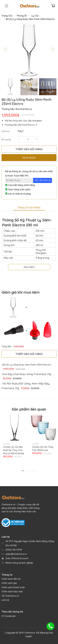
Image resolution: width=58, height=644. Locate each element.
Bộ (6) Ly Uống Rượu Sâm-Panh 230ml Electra (30, 19)
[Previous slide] (5, 49)
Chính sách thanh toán (13, 587)
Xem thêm (29, 267)
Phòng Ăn (22, 16)
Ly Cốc (35, 16)
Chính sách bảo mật (12, 591)
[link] (26, 374)
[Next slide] (53, 49)
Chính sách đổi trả (11, 579)
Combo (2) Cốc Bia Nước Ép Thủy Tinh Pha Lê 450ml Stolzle (14, 450)
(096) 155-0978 (14, 550)
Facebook (10, 616)
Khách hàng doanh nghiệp (19, 563)
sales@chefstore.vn (16, 554)
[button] (23, 471)
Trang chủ (7, 16)
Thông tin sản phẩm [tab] (29, 208)
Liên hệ (5, 600)
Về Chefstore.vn (10, 596)
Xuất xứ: (6, 131)
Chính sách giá (9, 583)
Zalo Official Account (17, 558)
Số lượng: (6, 139)
